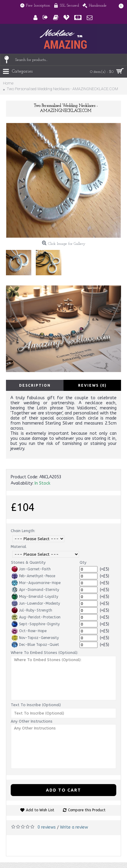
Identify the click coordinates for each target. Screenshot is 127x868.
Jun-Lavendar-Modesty (36, 603)
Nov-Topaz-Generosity (35, 638)
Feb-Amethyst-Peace (33, 576)
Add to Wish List (40, 810)
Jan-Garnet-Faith (31, 569)
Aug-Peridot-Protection (36, 617)
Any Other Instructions (32, 721)
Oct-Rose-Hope (29, 631)
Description (35, 385)
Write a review (74, 827)
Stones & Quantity (28, 562)
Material (18, 547)
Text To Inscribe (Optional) (36, 705)
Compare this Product (87, 810)
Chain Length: (23, 531)
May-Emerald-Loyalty (35, 597)
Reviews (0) (92, 385)
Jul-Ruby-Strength (32, 610)
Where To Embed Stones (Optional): (44, 653)
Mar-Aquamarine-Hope (36, 583)
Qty (83, 562)
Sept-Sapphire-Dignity (36, 624)
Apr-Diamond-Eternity (35, 590)
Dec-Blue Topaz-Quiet (35, 645)
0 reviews (47, 827)
